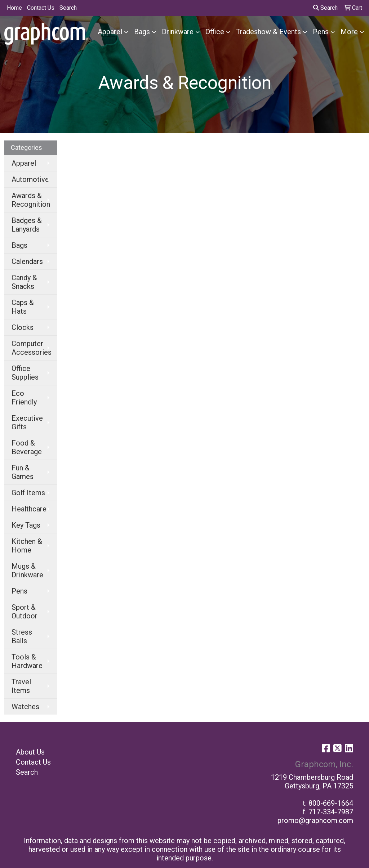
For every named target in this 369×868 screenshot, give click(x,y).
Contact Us (41, 8)
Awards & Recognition (31, 200)
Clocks (23, 327)
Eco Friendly (24, 398)
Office (215, 32)
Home (14, 8)
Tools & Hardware (27, 661)
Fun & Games (23, 472)
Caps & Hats (23, 307)
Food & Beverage (27, 447)
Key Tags (26, 525)
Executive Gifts (27, 422)
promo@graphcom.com (315, 820)
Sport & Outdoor (25, 612)
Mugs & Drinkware (27, 571)
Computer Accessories (32, 348)
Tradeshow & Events (268, 32)
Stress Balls (22, 636)
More (349, 32)
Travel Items (21, 686)
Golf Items (28, 493)
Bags (142, 32)
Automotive (30, 179)
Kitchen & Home (27, 546)
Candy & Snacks (24, 282)
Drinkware (178, 32)
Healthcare (29, 509)
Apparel (110, 32)
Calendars (27, 261)
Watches (25, 707)
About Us (30, 752)
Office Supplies (25, 373)
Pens (321, 32)
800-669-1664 (331, 803)
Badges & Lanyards (27, 225)
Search (68, 8)
